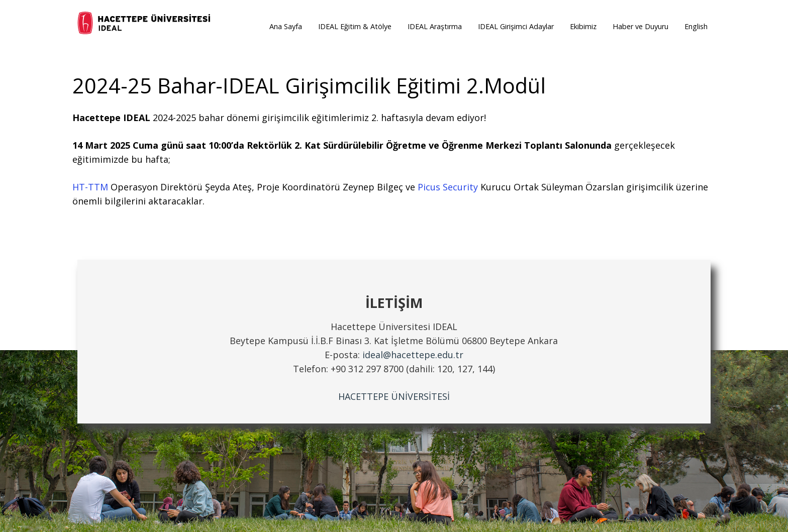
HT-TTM (90, 187)
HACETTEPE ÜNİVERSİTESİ (394, 396)
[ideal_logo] (145, 24)
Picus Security (448, 187)
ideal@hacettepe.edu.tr (413, 355)
